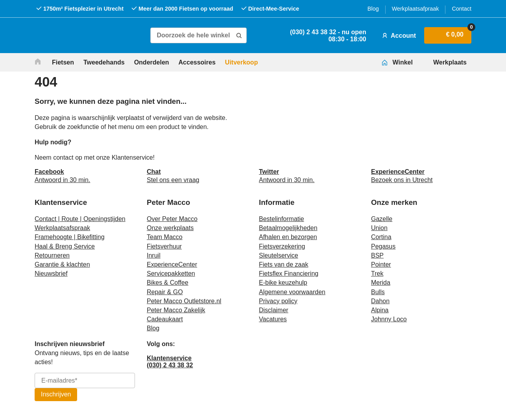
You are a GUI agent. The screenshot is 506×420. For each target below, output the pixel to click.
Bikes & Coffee (168, 283)
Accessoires (197, 62)
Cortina (381, 237)
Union (379, 228)
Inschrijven (56, 394)
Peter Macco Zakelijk (176, 310)
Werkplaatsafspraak (62, 228)
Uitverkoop (242, 62)
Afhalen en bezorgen (288, 237)
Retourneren (52, 255)
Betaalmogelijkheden (288, 228)
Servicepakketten (171, 274)
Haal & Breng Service (65, 246)
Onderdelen (152, 62)
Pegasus (383, 246)
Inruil (154, 255)
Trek (377, 274)
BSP (377, 255)
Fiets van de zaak (283, 264)
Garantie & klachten (62, 264)
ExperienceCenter (172, 264)
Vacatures (273, 319)
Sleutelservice (279, 255)
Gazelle (382, 219)
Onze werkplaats (170, 228)
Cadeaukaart (165, 319)
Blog (373, 9)
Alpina (380, 310)
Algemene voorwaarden (292, 292)
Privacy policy (278, 301)
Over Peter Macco (172, 219)
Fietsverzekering (282, 246)
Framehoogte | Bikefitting (70, 237)
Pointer (381, 264)
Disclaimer (274, 310)
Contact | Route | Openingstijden (80, 219)
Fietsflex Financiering (289, 274)
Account (398, 35)
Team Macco (165, 237)
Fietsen (63, 62)
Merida (381, 283)
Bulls (378, 292)
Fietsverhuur (164, 246)
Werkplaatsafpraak (416, 9)
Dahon (380, 301)
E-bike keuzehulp (283, 283)
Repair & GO (165, 292)
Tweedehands (104, 62)
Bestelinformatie (282, 219)
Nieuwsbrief (51, 274)
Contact (462, 9)
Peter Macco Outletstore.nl (184, 301)
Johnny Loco (389, 319)
